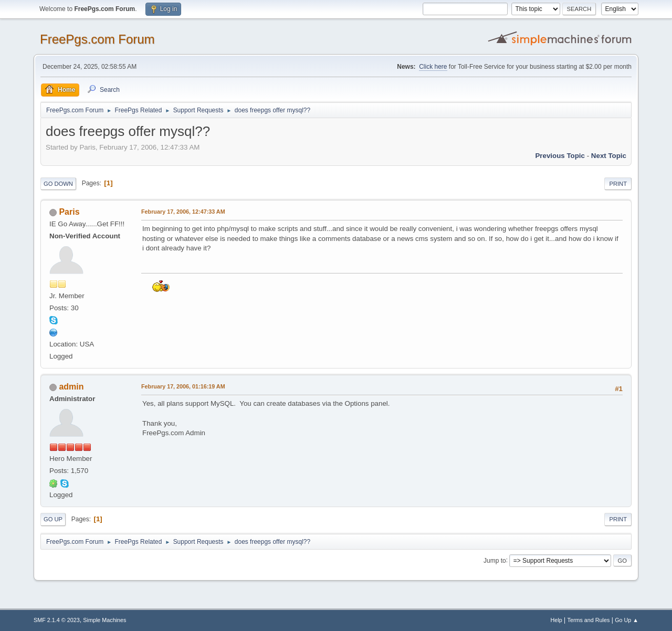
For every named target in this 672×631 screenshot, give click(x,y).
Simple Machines (104, 620)
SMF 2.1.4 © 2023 (57, 620)
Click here (433, 67)
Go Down (58, 184)
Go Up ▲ (627, 620)
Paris (69, 212)
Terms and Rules (589, 620)
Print (618, 184)
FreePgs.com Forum (97, 39)
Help (556, 620)
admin (71, 387)
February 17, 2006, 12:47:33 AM (183, 212)
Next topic (609, 156)
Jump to (495, 560)
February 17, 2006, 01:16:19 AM (183, 386)
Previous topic (560, 156)
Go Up (53, 519)
